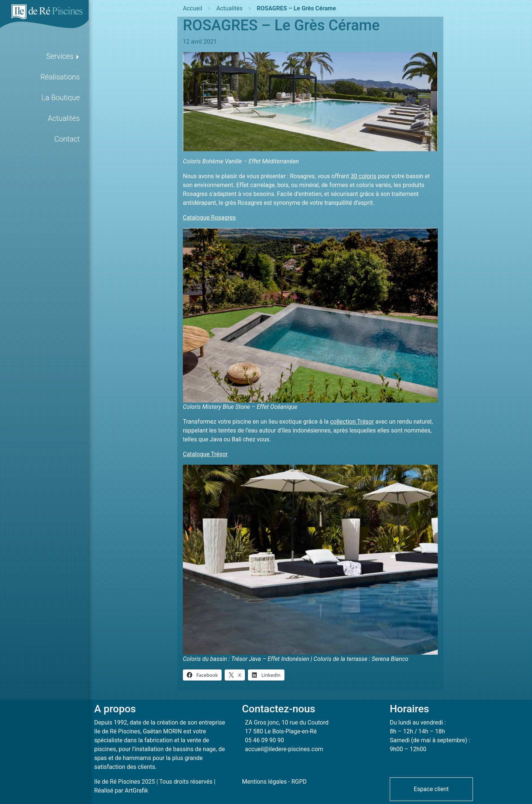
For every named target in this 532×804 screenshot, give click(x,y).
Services (60, 56)
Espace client (431, 789)
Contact (67, 139)
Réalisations (60, 77)
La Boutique (61, 98)
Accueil (192, 8)
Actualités (64, 118)
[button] (431, 789)
